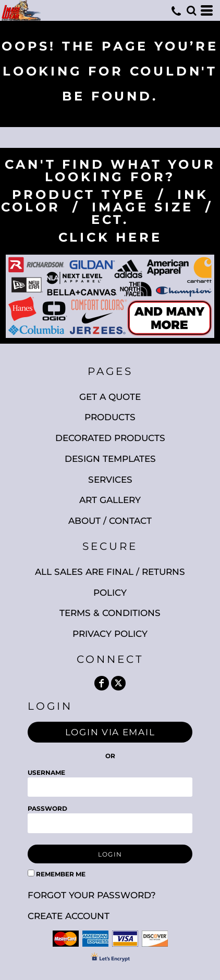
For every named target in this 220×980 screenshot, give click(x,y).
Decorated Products (110, 438)
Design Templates (110, 459)
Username (46, 772)
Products (110, 417)
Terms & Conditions (110, 613)
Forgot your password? (92, 895)
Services (110, 480)
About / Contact (110, 521)
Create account (69, 916)
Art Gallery (110, 500)
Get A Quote (110, 397)
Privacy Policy (110, 634)
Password (47, 808)
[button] (191, 10)
